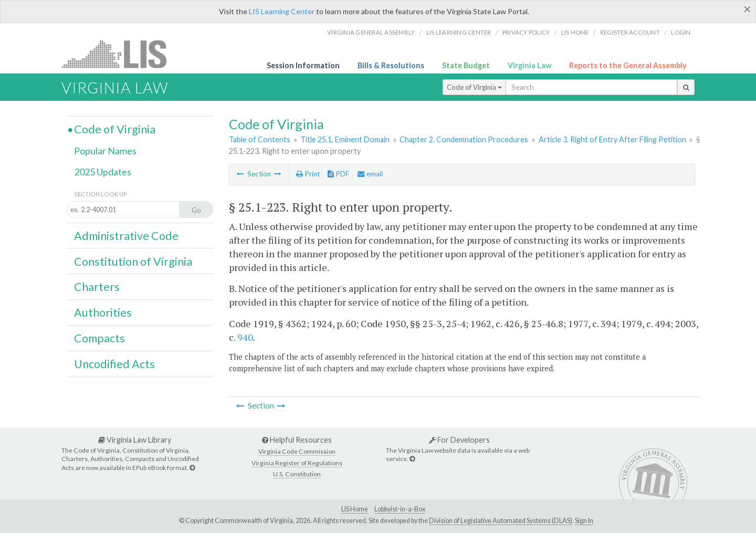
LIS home (575, 32)
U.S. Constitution (297, 474)
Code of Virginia (474, 87)
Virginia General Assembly (371, 32)
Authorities (103, 312)
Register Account (630, 32)
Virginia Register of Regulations (297, 463)
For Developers (459, 440)
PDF (338, 174)
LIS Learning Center (282, 11)
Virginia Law (529, 65)
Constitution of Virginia (133, 262)
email (370, 174)
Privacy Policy (526, 32)
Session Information (303, 65)
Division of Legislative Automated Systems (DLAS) (501, 521)
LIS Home (355, 509)
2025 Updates (103, 172)
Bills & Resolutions (391, 65)
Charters (97, 287)
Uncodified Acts (114, 364)
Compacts (99, 338)
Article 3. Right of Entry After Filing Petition (612, 139)
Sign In (584, 521)
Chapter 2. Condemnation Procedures (464, 139)
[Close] (747, 9)
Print (308, 174)
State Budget (466, 65)
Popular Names (105, 151)
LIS (120, 54)
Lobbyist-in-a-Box (400, 509)
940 (245, 337)
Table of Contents (260, 139)
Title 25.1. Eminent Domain (345, 139)
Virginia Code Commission (297, 451)
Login (681, 32)
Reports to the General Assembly (628, 65)
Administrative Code (126, 236)
